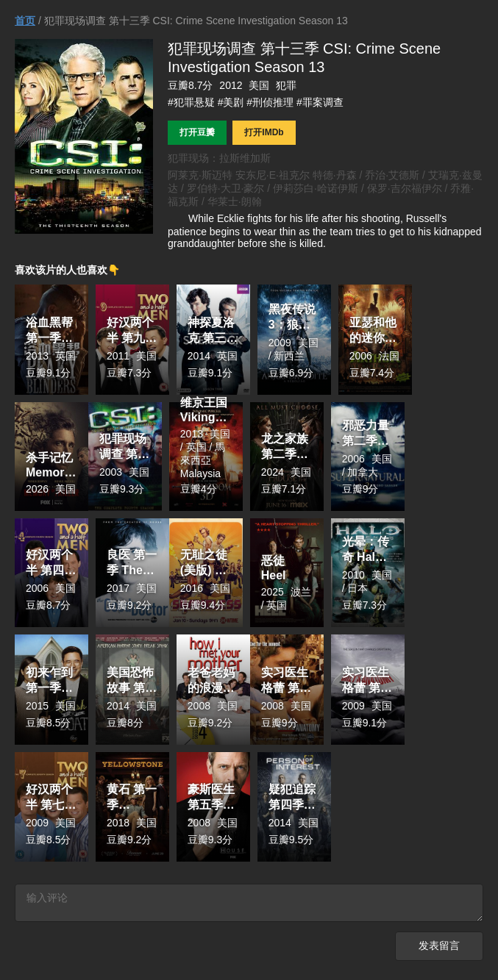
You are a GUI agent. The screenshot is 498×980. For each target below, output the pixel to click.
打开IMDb (264, 132)
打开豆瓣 (197, 132)
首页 (25, 21)
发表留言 (439, 950)
